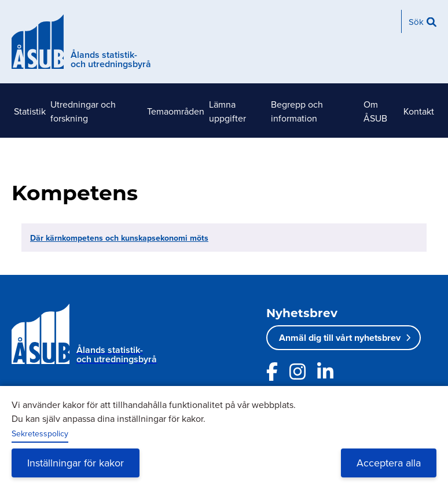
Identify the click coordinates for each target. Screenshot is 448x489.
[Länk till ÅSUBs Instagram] (298, 372)
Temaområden (176, 111)
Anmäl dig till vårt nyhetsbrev (340, 338)
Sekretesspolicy (40, 433)
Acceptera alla (389, 463)
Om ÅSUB (375, 111)
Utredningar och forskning (83, 111)
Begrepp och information (297, 111)
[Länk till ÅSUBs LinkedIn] (325, 372)
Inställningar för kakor (76, 463)
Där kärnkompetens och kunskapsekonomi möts (119, 238)
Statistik (30, 111)
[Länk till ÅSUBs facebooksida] (272, 372)
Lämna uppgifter (227, 111)
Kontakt (419, 111)
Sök (416, 22)
